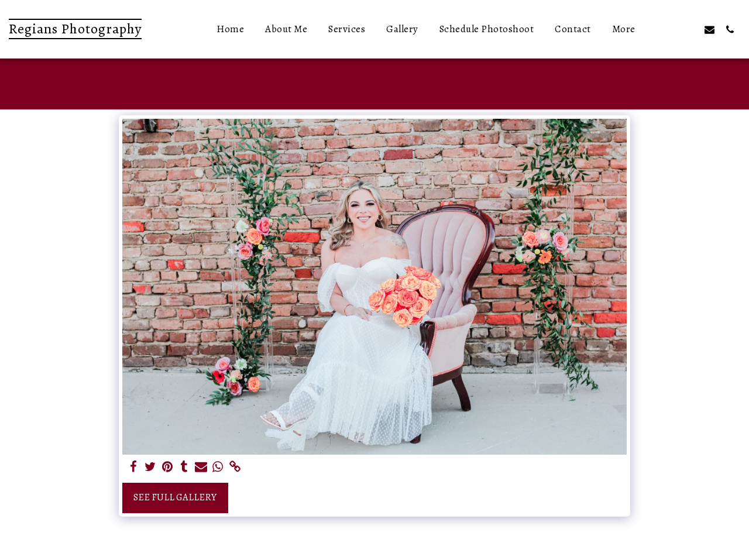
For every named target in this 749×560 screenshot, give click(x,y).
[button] (669, 29)
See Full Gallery (175, 497)
